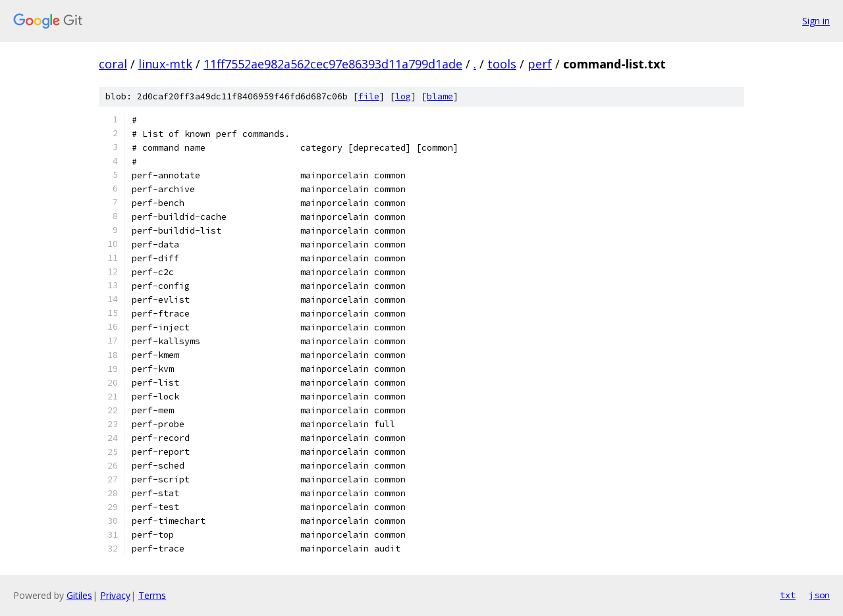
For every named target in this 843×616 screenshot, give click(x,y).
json (819, 595)
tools (502, 64)
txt (788, 595)
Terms (152, 595)
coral (113, 64)
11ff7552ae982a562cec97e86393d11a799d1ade (333, 64)
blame (440, 96)
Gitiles (79, 595)
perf (540, 64)
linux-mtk (165, 64)
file (369, 96)
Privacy (115, 595)
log (403, 96)
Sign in (816, 21)
